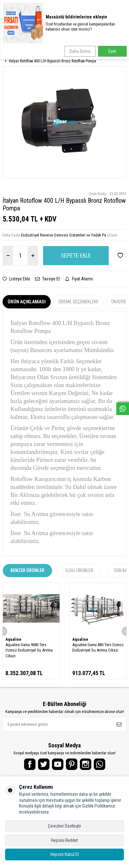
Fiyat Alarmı (79, 279)
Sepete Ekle (76, 255)
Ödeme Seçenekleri (78, 302)
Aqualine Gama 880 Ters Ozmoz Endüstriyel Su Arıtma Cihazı (98, 647)
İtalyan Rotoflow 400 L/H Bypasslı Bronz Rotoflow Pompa (52, 61)
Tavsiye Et (48, 279)
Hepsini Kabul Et (65, 854)
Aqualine (13, 639)
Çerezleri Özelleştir (64, 826)
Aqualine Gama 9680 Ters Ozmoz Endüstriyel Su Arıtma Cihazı (29, 650)
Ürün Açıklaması (27, 302)
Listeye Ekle (16, 279)
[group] (64, 122)
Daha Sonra (80, 51)
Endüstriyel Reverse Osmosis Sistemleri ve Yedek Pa (64, 235)
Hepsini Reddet (64, 840)
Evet (112, 51)
